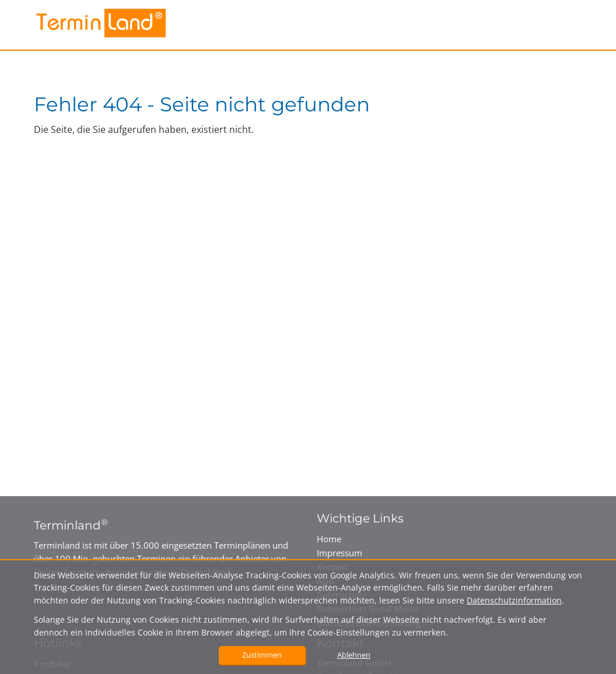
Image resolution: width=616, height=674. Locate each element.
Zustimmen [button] (262, 655)
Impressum (339, 553)
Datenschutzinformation (514, 600)
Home (329, 539)
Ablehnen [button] (354, 655)
